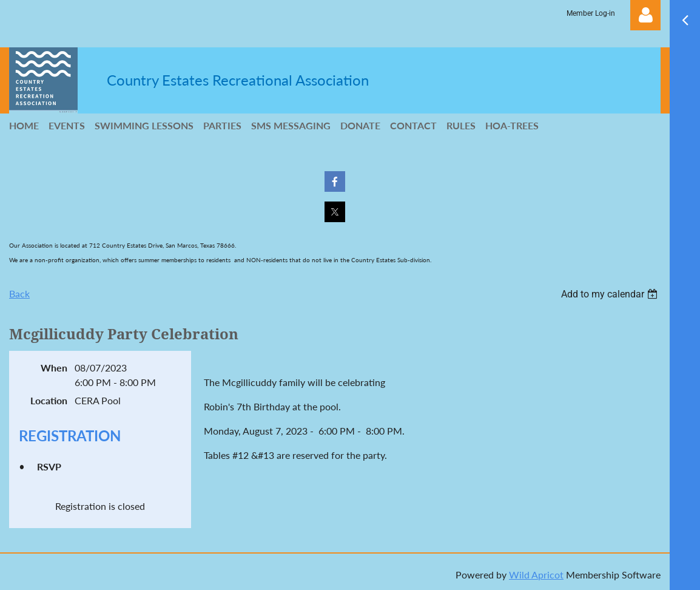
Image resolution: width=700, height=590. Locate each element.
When (54, 368)
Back (19, 293)
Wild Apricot (536, 575)
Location (49, 400)
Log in (645, 15)
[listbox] (611, 294)
